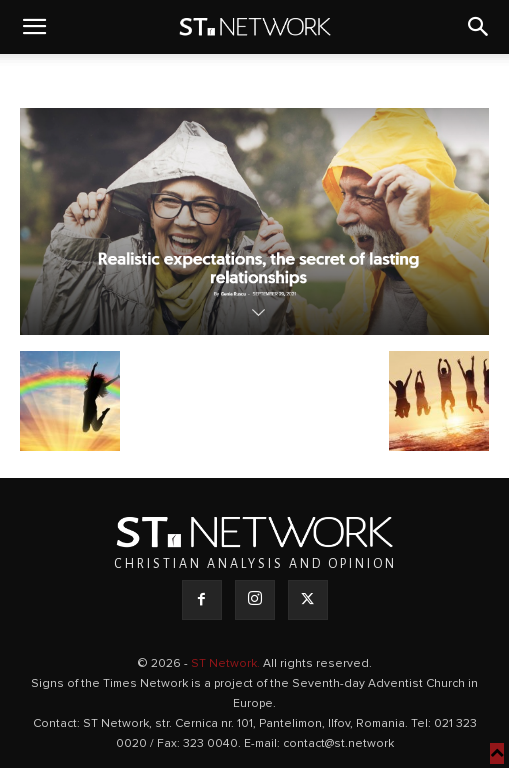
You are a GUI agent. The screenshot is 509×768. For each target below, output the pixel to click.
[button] (34, 27)
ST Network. (227, 664)
